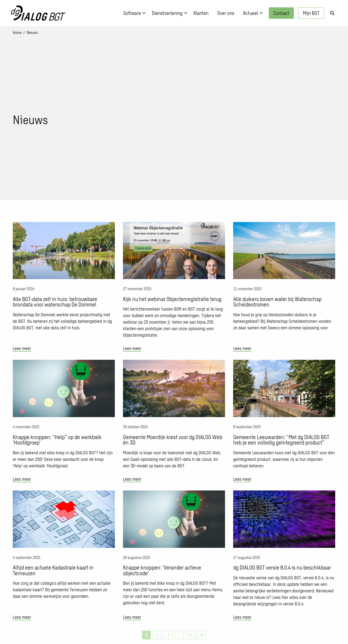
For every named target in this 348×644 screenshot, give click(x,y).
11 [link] (190, 635)
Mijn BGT (311, 13)
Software (135, 13)
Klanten (201, 13)
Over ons (226, 13)
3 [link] (168, 635)
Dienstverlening (170, 13)
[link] (201, 635)
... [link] (179, 635)
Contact (281, 13)
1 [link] (146, 635)
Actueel (253, 13)
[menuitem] (133, 13)
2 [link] (157, 635)
